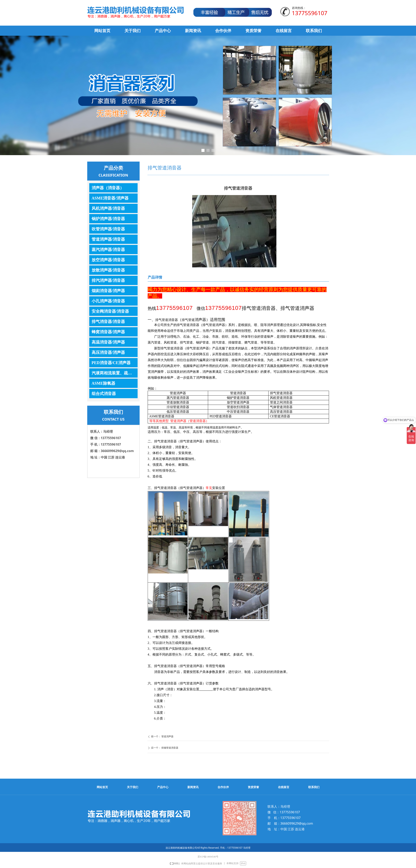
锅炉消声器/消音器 (108, 219)
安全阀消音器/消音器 (110, 311)
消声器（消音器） (108, 188)
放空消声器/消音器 (108, 260)
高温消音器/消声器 (108, 342)
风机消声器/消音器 (108, 208)
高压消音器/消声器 (108, 352)
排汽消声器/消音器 (108, 280)
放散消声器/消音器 (108, 270)
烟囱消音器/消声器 (108, 291)
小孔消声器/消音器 (108, 301)
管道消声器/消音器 (108, 239)
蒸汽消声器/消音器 (108, 250)
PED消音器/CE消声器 (111, 363)
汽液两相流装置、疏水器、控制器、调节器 (115, 373)
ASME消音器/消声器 (110, 198)
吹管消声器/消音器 (108, 229)
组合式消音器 (104, 394)
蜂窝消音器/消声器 (108, 332)
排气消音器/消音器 (108, 322)
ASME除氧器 (104, 383)
